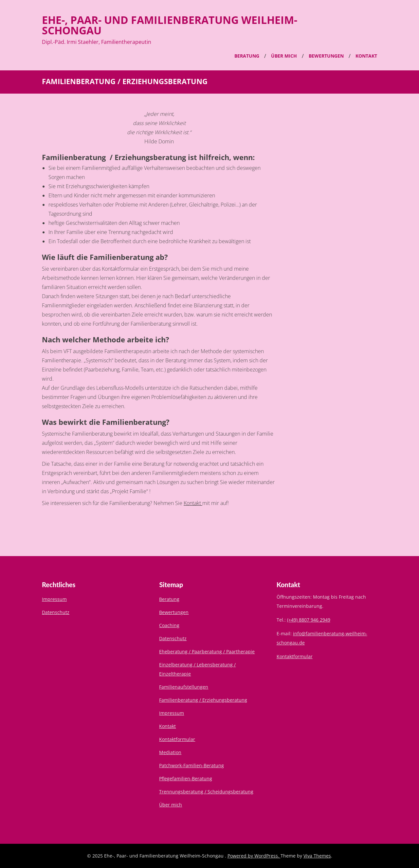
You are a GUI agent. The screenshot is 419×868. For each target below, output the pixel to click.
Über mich (284, 56)
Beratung (247, 56)
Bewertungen (326, 56)
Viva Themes (317, 856)
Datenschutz (56, 612)
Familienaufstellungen (184, 687)
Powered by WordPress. (254, 856)
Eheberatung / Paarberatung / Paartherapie (207, 651)
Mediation (170, 752)
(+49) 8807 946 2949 (309, 620)
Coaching (169, 625)
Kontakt (366, 56)
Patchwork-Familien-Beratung (191, 765)
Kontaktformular (177, 739)
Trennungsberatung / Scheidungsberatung (206, 792)
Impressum (54, 599)
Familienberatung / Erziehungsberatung (203, 700)
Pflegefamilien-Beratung (186, 778)
